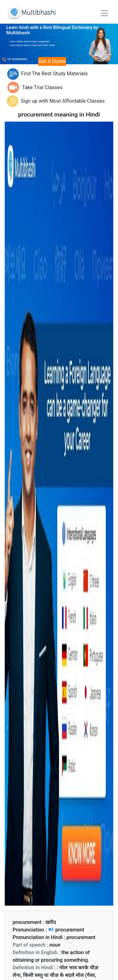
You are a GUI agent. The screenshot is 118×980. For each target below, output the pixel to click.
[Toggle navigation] (104, 13)
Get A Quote (52, 61)
